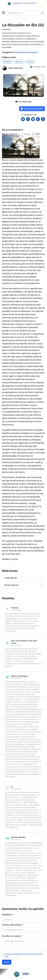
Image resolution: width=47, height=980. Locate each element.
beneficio (8, 62)
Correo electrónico (13, 925)
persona (19, 62)
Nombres (8, 915)
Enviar (7, 962)
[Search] (42, 13)
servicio (30, 62)
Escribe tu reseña (12, 936)
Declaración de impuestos (25, 52)
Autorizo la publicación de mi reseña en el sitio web (24, 955)
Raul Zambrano (16, 68)
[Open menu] (4, 13)
